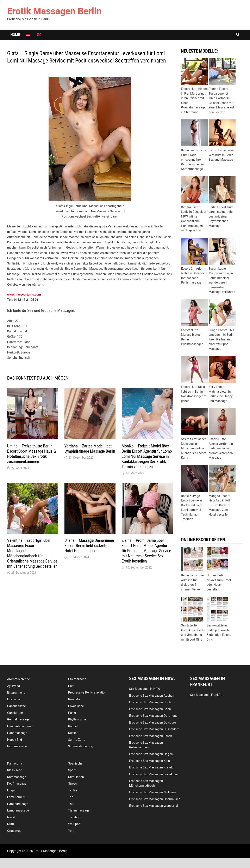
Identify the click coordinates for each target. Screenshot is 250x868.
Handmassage (17, 733)
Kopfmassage (17, 784)
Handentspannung (20, 726)
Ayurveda (14, 686)
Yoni (71, 831)
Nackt (11, 817)
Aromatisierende (19, 679)
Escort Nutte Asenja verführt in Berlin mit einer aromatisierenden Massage (221, 448)
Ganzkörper (15, 713)
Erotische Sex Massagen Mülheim (152, 792)
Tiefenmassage (79, 810)
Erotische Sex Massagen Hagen (151, 754)
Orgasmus (14, 831)
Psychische (76, 706)
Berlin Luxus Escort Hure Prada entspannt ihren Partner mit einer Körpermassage (194, 160)
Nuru (11, 824)
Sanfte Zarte (77, 740)
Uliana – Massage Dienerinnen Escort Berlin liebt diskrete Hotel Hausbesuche (89, 546)
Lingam (12, 790)
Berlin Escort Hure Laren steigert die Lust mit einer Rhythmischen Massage (221, 216)
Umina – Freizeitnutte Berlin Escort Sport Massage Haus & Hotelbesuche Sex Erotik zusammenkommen (32, 454)
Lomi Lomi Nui (17, 797)
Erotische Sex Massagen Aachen (152, 696)
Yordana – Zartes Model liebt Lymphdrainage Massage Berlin (90, 449)
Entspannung (16, 692)
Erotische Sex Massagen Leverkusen (154, 774)
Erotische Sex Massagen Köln (149, 761)
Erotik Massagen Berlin (54, 11)
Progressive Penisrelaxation (87, 692)
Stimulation (76, 777)
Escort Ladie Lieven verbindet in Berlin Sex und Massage (222, 155)
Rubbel (73, 726)
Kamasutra (15, 763)
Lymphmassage (18, 810)
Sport (72, 770)
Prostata (74, 699)
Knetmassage (17, 777)
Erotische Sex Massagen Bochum (152, 702)
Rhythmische (77, 719)
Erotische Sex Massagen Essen (151, 736)
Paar (71, 686)
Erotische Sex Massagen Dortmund (153, 716)
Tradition (74, 817)
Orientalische (77, 679)
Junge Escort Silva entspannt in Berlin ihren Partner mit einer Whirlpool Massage (221, 339)
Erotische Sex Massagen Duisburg (153, 723)
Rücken (73, 733)
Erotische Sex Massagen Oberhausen (155, 799)
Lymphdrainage (18, 804)
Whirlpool (75, 824)
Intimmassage (17, 746)
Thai (71, 804)
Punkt (72, 713)
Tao (71, 797)
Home (15, 35)
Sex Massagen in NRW (145, 689)
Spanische (75, 763)
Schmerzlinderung (81, 746)
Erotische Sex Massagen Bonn (150, 709)
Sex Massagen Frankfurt (207, 695)
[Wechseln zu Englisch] (39, 35)
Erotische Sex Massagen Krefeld (151, 767)
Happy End (15, 740)
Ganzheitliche (17, 706)
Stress (73, 784)
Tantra (73, 790)
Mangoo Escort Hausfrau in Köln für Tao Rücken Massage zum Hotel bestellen (220, 505)
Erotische (14, 699)
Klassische (15, 770)
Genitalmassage (18, 719)
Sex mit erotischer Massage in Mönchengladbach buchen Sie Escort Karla (194, 448)
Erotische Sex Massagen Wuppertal (154, 806)
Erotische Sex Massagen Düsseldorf (154, 729)
